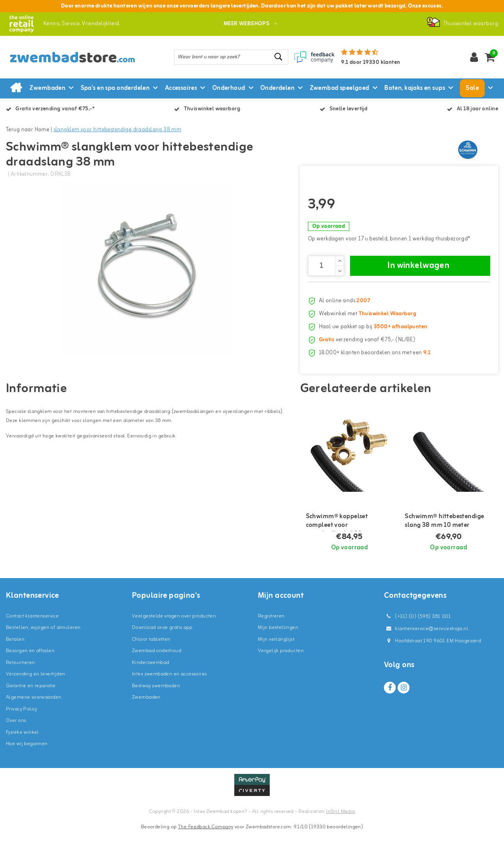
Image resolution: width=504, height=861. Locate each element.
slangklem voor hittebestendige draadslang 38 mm (118, 130)
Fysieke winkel (22, 760)
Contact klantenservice (32, 644)
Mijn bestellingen (278, 656)
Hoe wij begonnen (27, 772)
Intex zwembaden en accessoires (170, 702)
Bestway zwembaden (156, 714)
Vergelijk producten (281, 679)
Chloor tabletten (151, 667)
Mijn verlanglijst (276, 667)
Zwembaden (146, 725)
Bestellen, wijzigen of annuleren (43, 656)
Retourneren (20, 691)
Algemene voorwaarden (33, 725)
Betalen (15, 667)
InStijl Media (340, 840)
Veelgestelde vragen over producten (174, 644)
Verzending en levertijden (36, 702)
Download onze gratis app (162, 656)
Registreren (271, 644)
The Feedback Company (206, 855)
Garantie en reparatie (31, 714)
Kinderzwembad (150, 691)
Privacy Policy (22, 737)
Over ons (16, 748)
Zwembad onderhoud (157, 679)
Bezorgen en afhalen (30, 679)
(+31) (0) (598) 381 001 (417, 644)
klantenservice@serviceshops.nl (426, 657)
